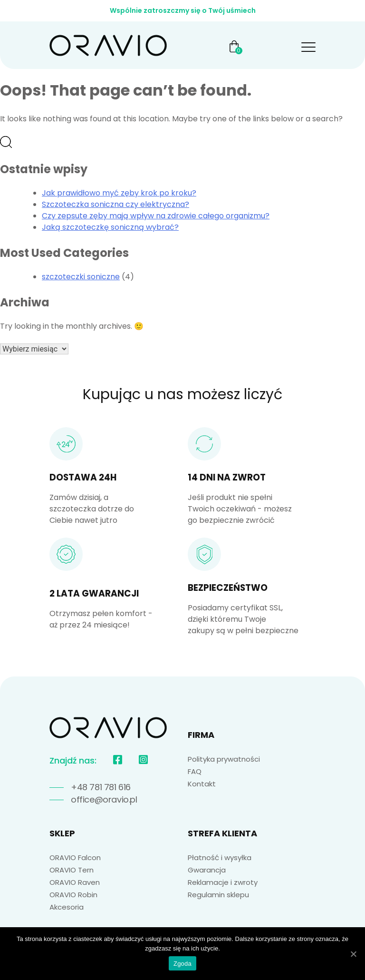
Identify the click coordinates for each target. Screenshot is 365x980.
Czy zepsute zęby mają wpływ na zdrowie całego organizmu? (156, 216)
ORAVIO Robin (73, 895)
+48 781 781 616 (101, 787)
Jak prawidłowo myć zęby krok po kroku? (119, 193)
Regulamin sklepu (218, 895)
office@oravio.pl (104, 799)
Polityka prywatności (224, 759)
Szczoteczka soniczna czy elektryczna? (115, 204)
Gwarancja (207, 870)
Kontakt (202, 784)
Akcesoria (67, 907)
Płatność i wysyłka (220, 857)
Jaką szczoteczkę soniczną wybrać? (110, 227)
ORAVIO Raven (75, 882)
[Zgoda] (353, 954)
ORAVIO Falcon (75, 857)
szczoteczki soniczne (81, 277)
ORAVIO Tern (72, 870)
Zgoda (182, 964)
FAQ (195, 771)
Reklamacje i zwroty (223, 882)
